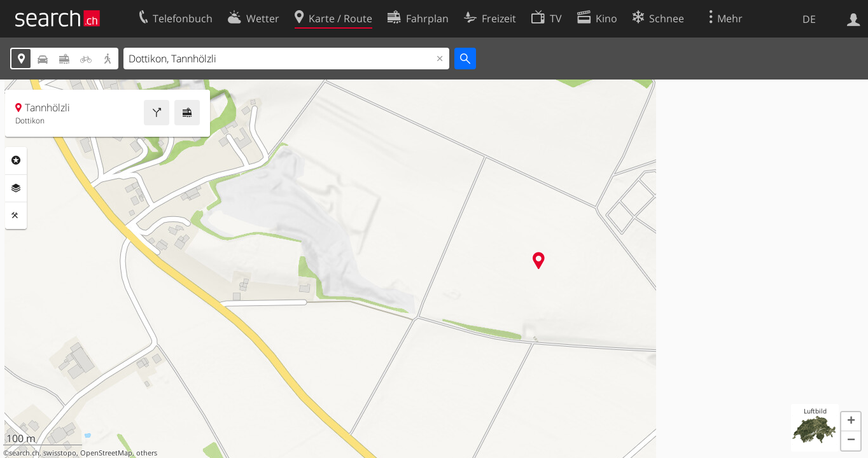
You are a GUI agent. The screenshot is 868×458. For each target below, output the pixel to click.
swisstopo (60, 453)
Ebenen (16, 188)
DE (809, 19)
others (147, 453)
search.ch (24, 453)
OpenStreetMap (106, 453)
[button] (851, 422)
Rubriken (16, 160)
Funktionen (16, 216)
